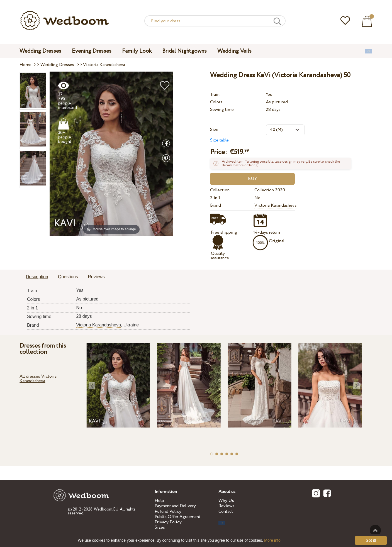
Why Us (226, 501)
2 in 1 (215, 198)
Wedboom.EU (106, 509)
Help (159, 501)
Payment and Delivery (175, 506)
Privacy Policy (168, 522)
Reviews (226, 506)
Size (214, 130)
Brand (216, 205)
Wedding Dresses (40, 51)
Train (215, 95)
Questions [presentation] (68, 277)
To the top (375, 530)
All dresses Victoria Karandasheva (38, 379)
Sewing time (222, 110)
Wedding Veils (234, 51)
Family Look (137, 51)
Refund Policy (168, 511)
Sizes (160, 527)
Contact (226, 511)
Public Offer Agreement (177, 517)
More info (272, 540)
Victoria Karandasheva (275, 205)
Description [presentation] (37, 277)
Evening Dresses (92, 51)
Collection (220, 190)
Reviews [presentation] (96, 277)
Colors (216, 102)
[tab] (37, 277)
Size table (219, 140)
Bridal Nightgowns (184, 51)
